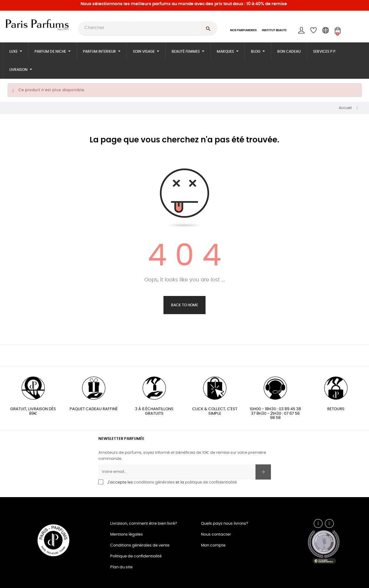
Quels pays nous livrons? (225, 524)
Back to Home (184, 305)
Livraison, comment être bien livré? (144, 524)
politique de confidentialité (211, 482)
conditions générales (154, 482)
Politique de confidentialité (136, 556)
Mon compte (213, 545)
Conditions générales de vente (140, 545)
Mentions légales (127, 535)
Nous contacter (216, 535)
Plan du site (121, 567)
